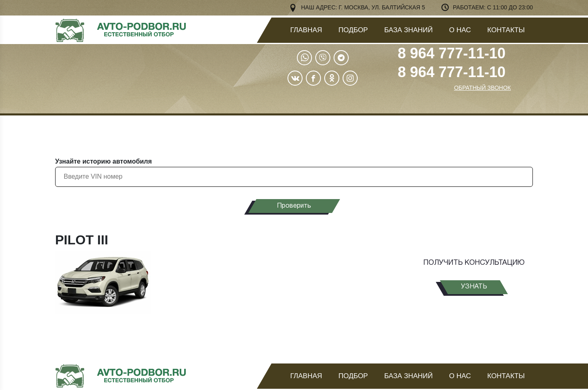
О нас (460, 30)
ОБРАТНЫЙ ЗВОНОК (482, 88)
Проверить (294, 206)
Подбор (353, 30)
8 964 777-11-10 (452, 53)
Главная (306, 30)
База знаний (409, 30)
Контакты (506, 30)
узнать (474, 287)
